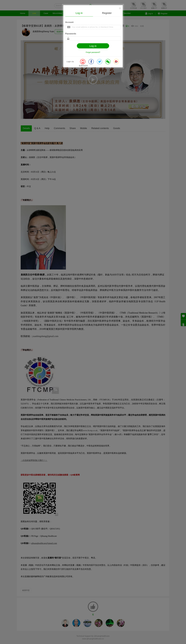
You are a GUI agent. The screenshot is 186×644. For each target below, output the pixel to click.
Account (69, 22)
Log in (79, 13)
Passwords (71, 34)
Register (107, 13)
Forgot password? (93, 52)
